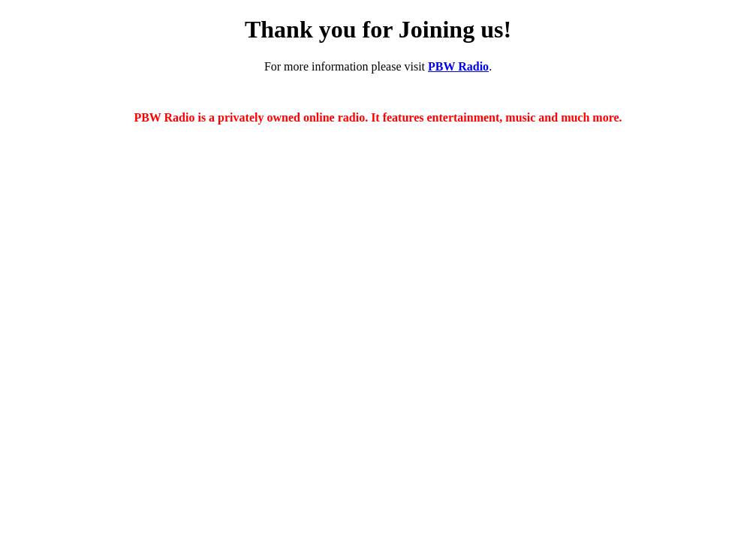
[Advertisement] (378, 427)
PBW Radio (458, 66)
